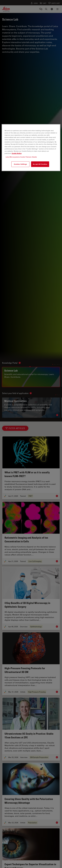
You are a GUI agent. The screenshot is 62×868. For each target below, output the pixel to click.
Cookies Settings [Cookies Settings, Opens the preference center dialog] (20, 164)
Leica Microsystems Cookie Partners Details (21, 157)
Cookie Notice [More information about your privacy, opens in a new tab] (17, 153)
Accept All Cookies (40, 164)
